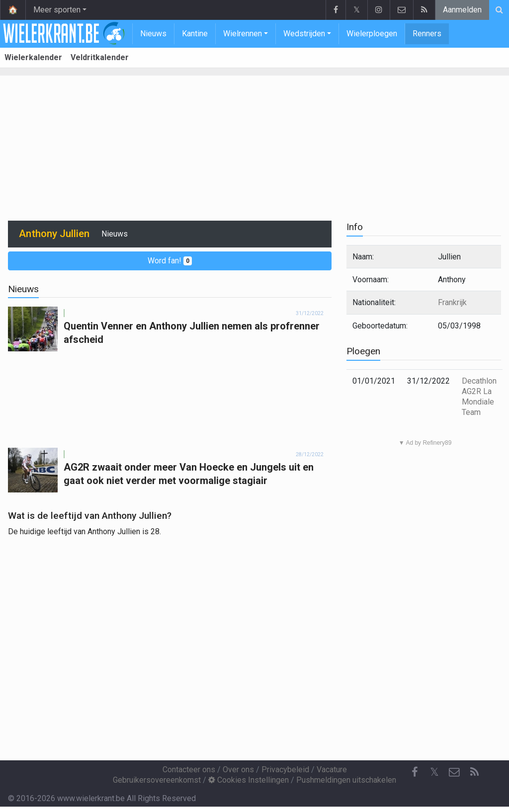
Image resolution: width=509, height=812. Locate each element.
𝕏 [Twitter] (434, 772)
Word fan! (170, 261)
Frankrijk (452, 302)
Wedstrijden (304, 34)
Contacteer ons (189, 770)
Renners (427, 34)
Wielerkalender (33, 57)
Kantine (195, 34)
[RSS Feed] (474, 772)
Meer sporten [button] (57, 10)
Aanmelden (462, 10)
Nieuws (153, 34)
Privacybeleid (285, 770)
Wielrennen (243, 34)
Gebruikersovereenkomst (157, 780)
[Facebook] (415, 772)
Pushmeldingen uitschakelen (346, 780)
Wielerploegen (372, 34)
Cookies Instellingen (249, 780)
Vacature (332, 770)
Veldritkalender (100, 57)
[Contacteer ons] (454, 772)
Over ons (238, 770)
